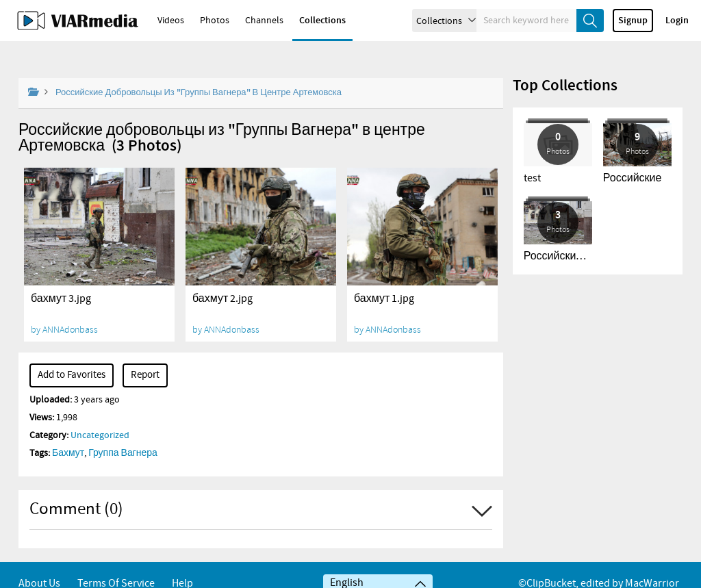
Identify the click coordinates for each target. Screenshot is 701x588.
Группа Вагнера (123, 430)
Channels (264, 21)
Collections (322, 21)
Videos (171, 21)
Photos (215, 21)
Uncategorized (100, 412)
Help (182, 566)
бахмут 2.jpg (222, 276)
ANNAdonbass (70, 306)
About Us (39, 566)
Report (145, 352)
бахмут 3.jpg (61, 276)
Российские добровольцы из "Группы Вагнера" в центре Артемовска (199, 69)
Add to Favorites (72, 352)
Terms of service (116, 566)
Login (677, 21)
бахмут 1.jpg (384, 276)
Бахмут (68, 430)
